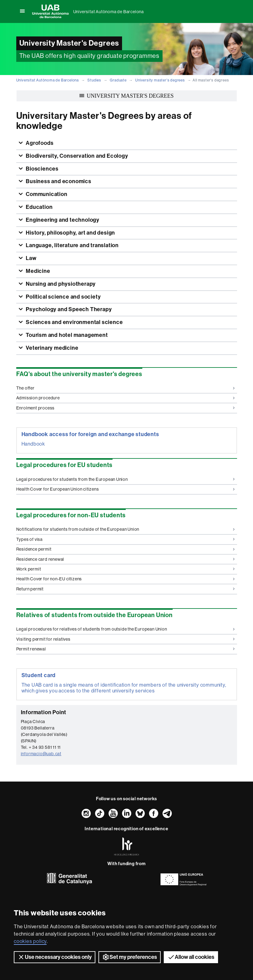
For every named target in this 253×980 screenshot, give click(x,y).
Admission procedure (126, 398)
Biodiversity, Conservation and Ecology (76, 156)
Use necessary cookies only (55, 957)
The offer (126, 388)
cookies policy (30, 941)
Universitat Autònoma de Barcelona (109, 12)
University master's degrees (160, 80)
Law (30, 258)
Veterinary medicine (51, 348)
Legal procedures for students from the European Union (126, 479)
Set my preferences (130, 957)
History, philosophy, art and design (70, 233)
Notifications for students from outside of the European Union (126, 529)
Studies (94, 80)
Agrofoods (39, 143)
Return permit (126, 589)
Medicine (37, 271)
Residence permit (126, 549)
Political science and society (63, 297)
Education (38, 207)
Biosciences (42, 169)
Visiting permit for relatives (126, 639)
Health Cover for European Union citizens (126, 489)
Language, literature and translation (72, 245)
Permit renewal (126, 649)
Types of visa (126, 539)
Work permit (126, 569)
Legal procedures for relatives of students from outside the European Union (126, 629)
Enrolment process (126, 408)
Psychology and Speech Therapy (68, 309)
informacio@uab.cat (41, 754)
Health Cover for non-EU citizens (126, 579)
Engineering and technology (62, 220)
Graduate (118, 80)
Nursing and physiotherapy (60, 284)
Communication (46, 194)
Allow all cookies (191, 957)
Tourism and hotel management (66, 335)
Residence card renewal (126, 559)
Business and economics (58, 181)
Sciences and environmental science (74, 322)
